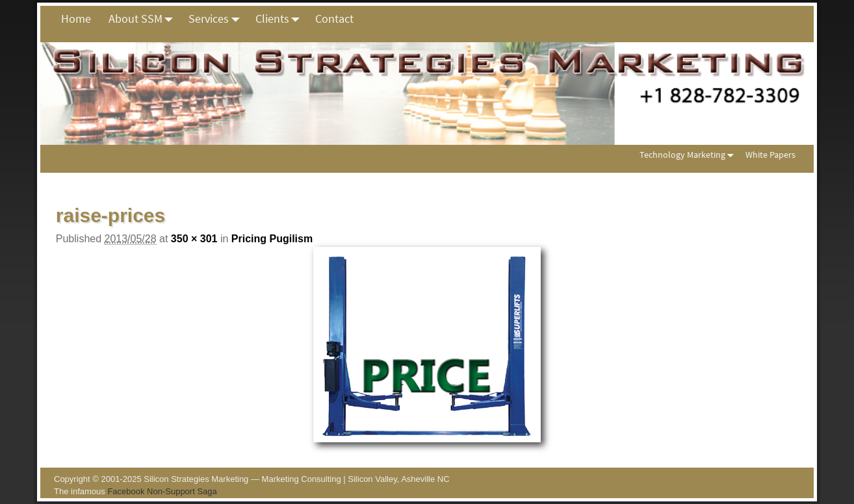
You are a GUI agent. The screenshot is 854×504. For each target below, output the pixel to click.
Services (217, 19)
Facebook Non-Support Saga (162, 491)
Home (76, 19)
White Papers (770, 155)
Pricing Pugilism (272, 239)
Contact (334, 19)
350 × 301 (194, 239)
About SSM (144, 19)
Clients (281, 19)
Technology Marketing (689, 155)
